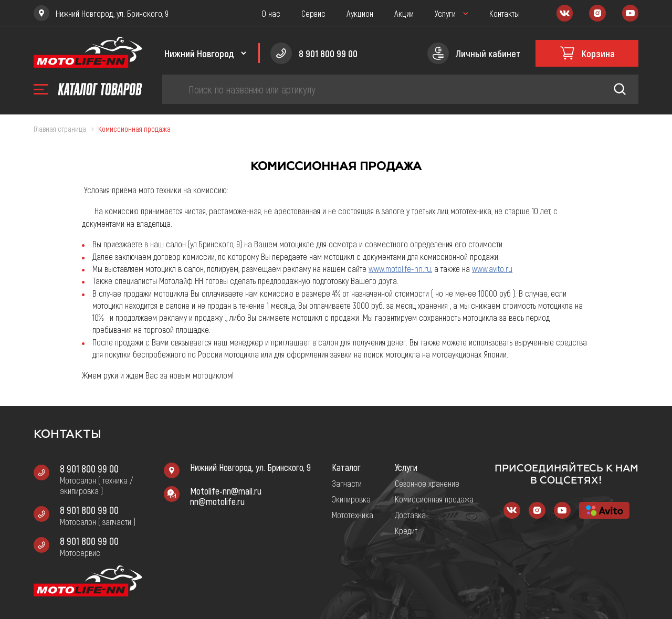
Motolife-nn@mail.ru (226, 491)
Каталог (346, 467)
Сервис (313, 13)
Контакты (505, 13)
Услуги (445, 13)
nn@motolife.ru (217, 501)
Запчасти (347, 483)
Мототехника (353, 515)
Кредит (406, 530)
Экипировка (351, 499)
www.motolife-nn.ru (400, 268)
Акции (404, 13)
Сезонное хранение (427, 483)
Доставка (410, 515)
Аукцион (360, 13)
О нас (271, 13)
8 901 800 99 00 (89, 468)
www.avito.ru (492, 268)
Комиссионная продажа (434, 499)
